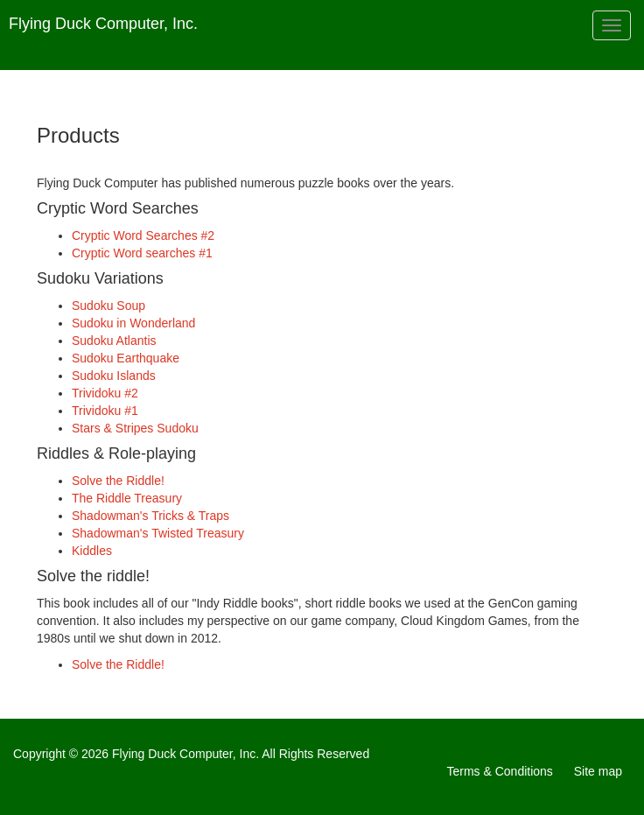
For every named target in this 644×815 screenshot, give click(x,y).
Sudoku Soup (108, 306)
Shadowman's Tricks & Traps (150, 516)
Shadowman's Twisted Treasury (158, 533)
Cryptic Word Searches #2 (143, 235)
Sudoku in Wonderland (133, 323)
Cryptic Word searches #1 (142, 253)
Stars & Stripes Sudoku (135, 428)
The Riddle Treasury (127, 498)
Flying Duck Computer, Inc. (103, 24)
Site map (598, 771)
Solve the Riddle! (118, 481)
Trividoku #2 (105, 393)
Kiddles (92, 551)
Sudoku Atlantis (114, 341)
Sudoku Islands (114, 376)
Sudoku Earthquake (126, 358)
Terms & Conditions (499, 771)
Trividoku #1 (105, 411)
